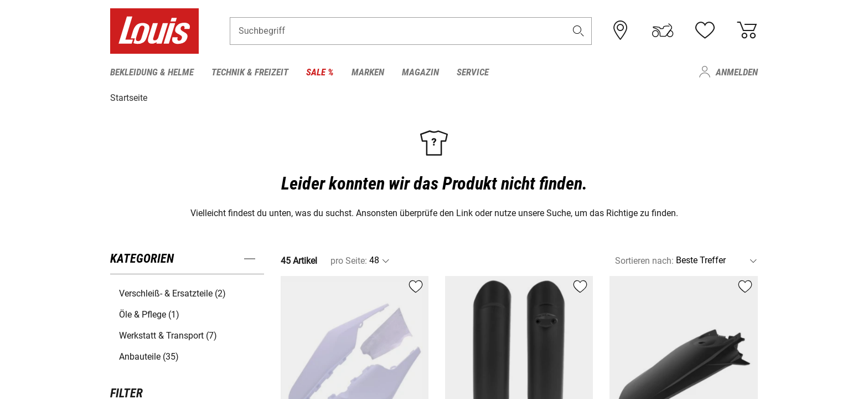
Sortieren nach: (644, 260)
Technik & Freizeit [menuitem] (250, 72)
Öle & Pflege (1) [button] (149, 314)
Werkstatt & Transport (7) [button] (168, 335)
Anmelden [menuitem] (737, 72)
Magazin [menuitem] (420, 72)
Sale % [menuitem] (320, 72)
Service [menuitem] (473, 72)
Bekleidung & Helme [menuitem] (152, 72)
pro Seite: (349, 260)
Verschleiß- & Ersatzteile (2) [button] (172, 293)
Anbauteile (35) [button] (149, 356)
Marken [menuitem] (368, 72)
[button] (578, 31)
